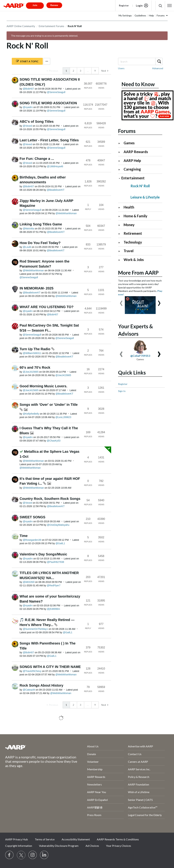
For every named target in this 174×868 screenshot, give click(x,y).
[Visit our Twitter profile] (21, 855)
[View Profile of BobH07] (28, 89)
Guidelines (140, 15)
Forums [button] (161, 15)
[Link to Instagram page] (33, 855)
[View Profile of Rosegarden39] (32, 540)
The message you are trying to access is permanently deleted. (44, 36)
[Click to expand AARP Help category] (121, 161)
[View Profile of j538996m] (53, 609)
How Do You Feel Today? (40, 243)
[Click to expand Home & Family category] (121, 216)
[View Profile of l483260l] (29, 582)
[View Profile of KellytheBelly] (31, 414)
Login (139, 6)
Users (121, 68)
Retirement (133, 233)
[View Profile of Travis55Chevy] (32, 671)
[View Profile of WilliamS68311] (32, 353)
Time (24, 536)
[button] (170, 6)
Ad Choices (92, 846)
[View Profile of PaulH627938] (55, 562)
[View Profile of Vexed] (27, 126)
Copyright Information (19, 846)
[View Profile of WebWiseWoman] (66, 213)
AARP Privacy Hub (17, 839)
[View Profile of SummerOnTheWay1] (35, 629)
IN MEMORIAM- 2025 (37, 288)
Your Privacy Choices (119, 846)
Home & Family (135, 216)
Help (151, 15)
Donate (92, 754)
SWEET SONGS (32, 517)
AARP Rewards (136, 152)
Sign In (122, 391)
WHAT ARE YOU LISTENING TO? (46, 307)
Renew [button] (54, 5)
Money (129, 225)
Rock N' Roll (140, 186)
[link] (52, 71)
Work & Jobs (134, 260)
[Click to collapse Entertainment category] (119, 178)
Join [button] (35, 5)
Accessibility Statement (76, 839)
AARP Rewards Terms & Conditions (118, 839)
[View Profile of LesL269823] (63, 417)
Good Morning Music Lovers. (43, 386)
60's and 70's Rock (35, 367)
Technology (133, 242)
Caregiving (132, 169)
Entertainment (133, 178)
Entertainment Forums (51, 26)
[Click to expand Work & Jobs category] (121, 260)
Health (129, 207)
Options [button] (47, 61)
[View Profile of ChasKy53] (54, 441)
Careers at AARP (138, 762)
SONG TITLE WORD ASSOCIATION (48, 103)
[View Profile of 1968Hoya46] (55, 166)
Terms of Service (45, 839)
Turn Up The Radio (35, 349)
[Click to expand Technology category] (121, 243)
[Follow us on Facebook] (10, 855)
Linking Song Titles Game (41, 224)
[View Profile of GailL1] (60, 543)
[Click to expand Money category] (121, 225)
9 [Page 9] (95, 71)
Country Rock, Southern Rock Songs (50, 499)
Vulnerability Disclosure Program (59, 846)
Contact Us (135, 754)
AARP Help (132, 161)
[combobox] (140, 61)
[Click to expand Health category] (121, 208)
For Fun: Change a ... (37, 159)
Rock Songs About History (41, 685)
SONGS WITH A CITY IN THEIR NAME (50, 667)
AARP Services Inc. (139, 769)
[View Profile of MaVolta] (28, 229)
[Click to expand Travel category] (121, 251)
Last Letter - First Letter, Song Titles (49, 140)
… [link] (88, 71)
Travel (129, 251)
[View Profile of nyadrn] (28, 107)
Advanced (158, 68)
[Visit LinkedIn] (44, 855)
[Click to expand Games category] (121, 143)
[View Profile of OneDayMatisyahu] (58, 525)
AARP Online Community (21, 26)
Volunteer (93, 762)
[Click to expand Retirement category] (121, 234)
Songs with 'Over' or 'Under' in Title (49, 405)
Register (124, 5)
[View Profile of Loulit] (27, 247)
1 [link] (66, 71)
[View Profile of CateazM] (29, 690)
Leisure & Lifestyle (145, 197)
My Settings (125, 15)
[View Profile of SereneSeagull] (56, 92)
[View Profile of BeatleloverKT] (56, 190)
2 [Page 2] (73, 71)
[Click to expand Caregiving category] (121, 170)
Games (129, 143)
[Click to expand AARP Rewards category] (121, 152)
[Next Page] (105, 71)
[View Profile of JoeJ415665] (31, 372)
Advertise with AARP (140, 746)
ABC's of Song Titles (37, 122)
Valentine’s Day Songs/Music (43, 554)
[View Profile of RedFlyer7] (54, 585)
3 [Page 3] (81, 71)
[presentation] (121, 302)
